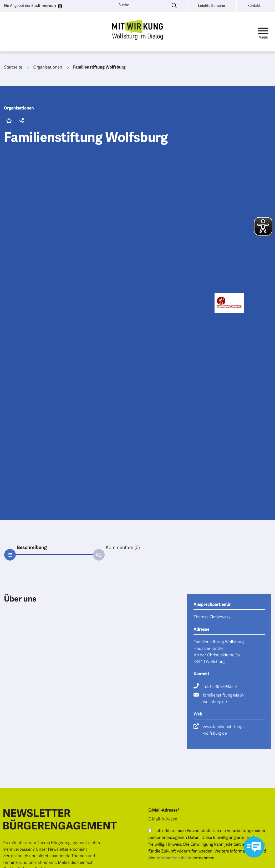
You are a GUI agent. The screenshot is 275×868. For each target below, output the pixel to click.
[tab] (49, 548)
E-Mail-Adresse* (164, 810)
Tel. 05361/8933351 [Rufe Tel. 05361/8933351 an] (220, 687)
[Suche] (144, 5)
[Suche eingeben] (174, 6)
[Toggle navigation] (263, 32)
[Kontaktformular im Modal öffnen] (254, 847)
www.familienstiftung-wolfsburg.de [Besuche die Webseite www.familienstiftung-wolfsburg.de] (223, 730)
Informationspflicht (174, 858)
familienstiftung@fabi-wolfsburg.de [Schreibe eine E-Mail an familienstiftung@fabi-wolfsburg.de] (223, 699)
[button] (21, 121)
